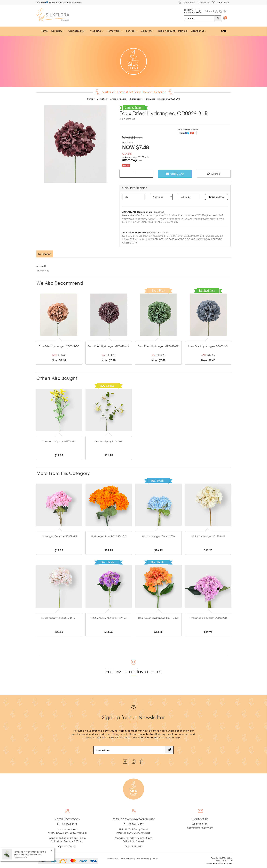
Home (44, 31)
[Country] (161, 197)
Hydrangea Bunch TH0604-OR (109, 536)
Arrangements (77, 31)
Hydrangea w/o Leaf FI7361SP (59, 618)
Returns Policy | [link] (144, 858)
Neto (231, 863)
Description (45, 254)
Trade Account (166, 31)
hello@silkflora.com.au (200, 827)
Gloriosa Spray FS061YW (109, 441)
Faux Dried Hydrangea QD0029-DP (59, 346)
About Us (148, 31)
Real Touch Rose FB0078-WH (27, 855)
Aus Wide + (192, 10)
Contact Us (203, 2)
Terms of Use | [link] (113, 858)
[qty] (134, 197)
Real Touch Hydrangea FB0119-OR (158, 618)
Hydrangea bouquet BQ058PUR (208, 618)
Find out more (75, 3)
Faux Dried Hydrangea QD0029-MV (109, 346)
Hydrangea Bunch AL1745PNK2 (59, 536)
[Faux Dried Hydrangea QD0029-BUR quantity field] (136, 174)
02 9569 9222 (221, 2)
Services (132, 31)
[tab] (45, 254)
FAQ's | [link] (156, 858)
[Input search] (199, 18)
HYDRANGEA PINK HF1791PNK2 (109, 618)
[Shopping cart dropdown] (225, 19)
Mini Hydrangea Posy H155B (158, 536)
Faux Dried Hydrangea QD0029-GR (158, 346)
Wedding (97, 31)
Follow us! (209, 11)
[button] (214, 174)
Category (58, 31)
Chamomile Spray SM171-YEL (59, 441)
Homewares (115, 31)
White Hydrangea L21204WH (208, 536)
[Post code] (189, 197)
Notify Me (175, 174)
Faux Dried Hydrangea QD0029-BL (208, 346)
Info (140, 160)
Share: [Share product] (187, 132)
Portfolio (183, 31)
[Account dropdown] (187, 3)
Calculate (217, 196)
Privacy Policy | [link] (128, 858)
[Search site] (218, 18)
